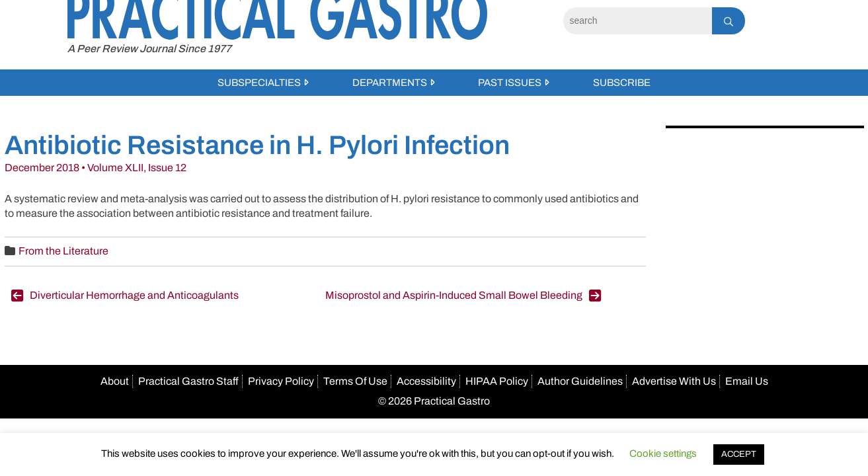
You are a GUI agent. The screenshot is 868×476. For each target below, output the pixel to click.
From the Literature (63, 251)
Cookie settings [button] (663, 454)
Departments (390, 83)
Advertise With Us (674, 381)
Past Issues (510, 83)
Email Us (747, 381)
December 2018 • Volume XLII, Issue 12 (96, 168)
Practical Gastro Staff (188, 381)
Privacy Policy (281, 381)
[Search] (638, 21)
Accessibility (426, 381)
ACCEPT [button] (739, 454)
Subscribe (622, 83)
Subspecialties (259, 83)
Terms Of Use (355, 381)
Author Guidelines (580, 381)
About (115, 381)
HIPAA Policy (497, 381)
